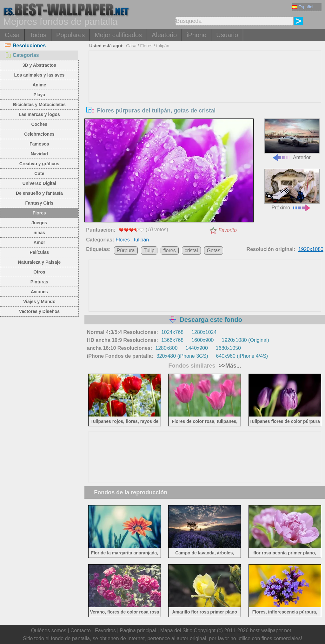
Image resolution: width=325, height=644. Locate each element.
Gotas (214, 251)
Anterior (292, 139)
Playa (40, 95)
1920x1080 (311, 249)
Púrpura (126, 251)
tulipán (163, 46)
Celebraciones (39, 134)
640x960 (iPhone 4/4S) (242, 356)
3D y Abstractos (39, 65)
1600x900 (202, 340)
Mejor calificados (118, 35)
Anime (39, 85)
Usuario (227, 35)
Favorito (228, 230)
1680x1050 (228, 348)
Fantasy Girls (40, 203)
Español (303, 7)
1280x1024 (204, 332)
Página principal (138, 630)
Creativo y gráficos (39, 164)
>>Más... (229, 366)
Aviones (39, 292)
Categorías (22, 55)
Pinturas (39, 282)
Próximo (292, 190)
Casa (12, 35)
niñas (40, 233)
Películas (40, 252)
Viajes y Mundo (39, 302)
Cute (39, 173)
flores (170, 251)
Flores (39, 213)
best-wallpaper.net (271, 630)
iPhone (196, 35)
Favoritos (105, 630)
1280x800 (166, 348)
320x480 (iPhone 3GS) (182, 356)
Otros (39, 272)
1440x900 (197, 348)
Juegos (39, 223)
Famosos (39, 144)
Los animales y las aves (39, 75)
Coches (40, 124)
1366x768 (172, 340)
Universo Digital (40, 183)
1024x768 (172, 332)
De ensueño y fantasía (39, 193)
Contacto (81, 630)
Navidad (39, 154)
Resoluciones (25, 46)
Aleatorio (164, 35)
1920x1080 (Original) (245, 340)
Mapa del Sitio (176, 630)
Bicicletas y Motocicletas (39, 105)
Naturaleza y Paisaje (40, 262)
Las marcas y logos (39, 114)
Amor (40, 242)
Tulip (149, 251)
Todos (38, 35)
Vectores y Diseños (39, 311)
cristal (191, 251)
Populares (70, 35)
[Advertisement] (205, 98)
